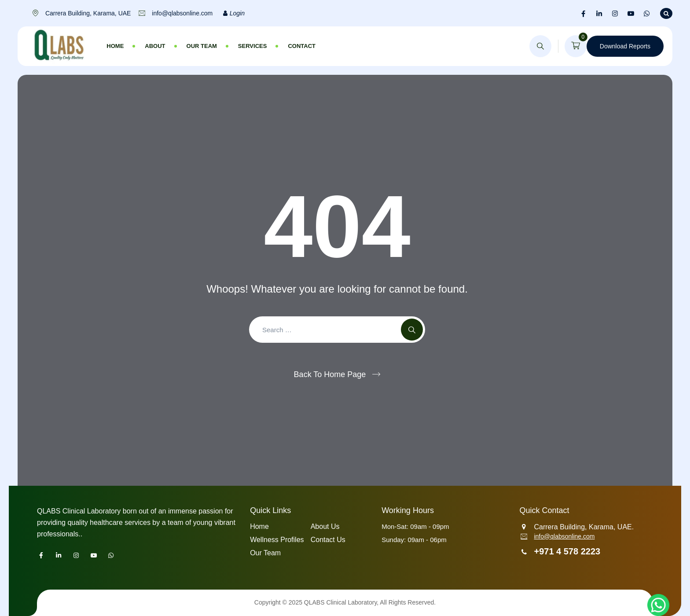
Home (115, 46)
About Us (325, 526)
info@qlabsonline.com (564, 536)
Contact (302, 46)
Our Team (202, 46)
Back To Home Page (330, 374)
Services (253, 46)
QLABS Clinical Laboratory (340, 602)
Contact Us (328, 540)
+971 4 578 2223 (567, 551)
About (155, 46)
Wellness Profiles (277, 540)
